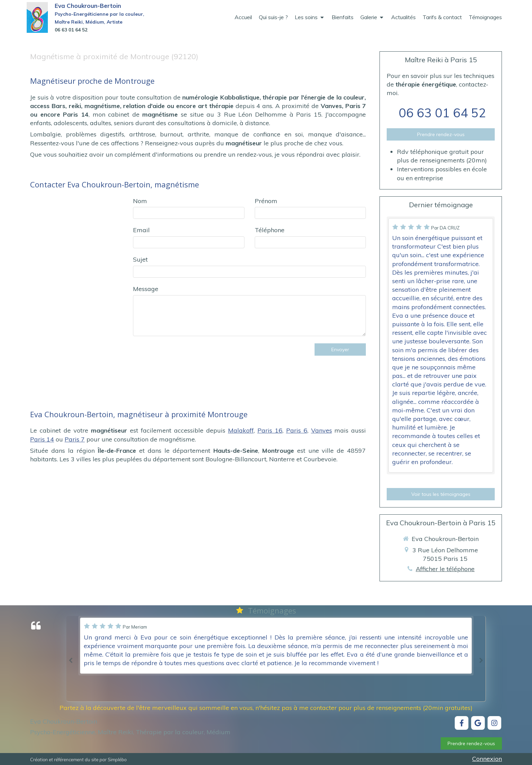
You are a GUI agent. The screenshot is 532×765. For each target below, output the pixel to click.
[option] (276, 646)
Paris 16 (270, 430)
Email (141, 230)
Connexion (487, 759)
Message (146, 289)
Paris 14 (42, 439)
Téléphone (270, 230)
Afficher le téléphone (445, 569)
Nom (140, 201)
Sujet (140, 259)
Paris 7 (75, 439)
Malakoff (241, 430)
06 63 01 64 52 (442, 113)
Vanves (322, 430)
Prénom (266, 201)
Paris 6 (297, 430)
